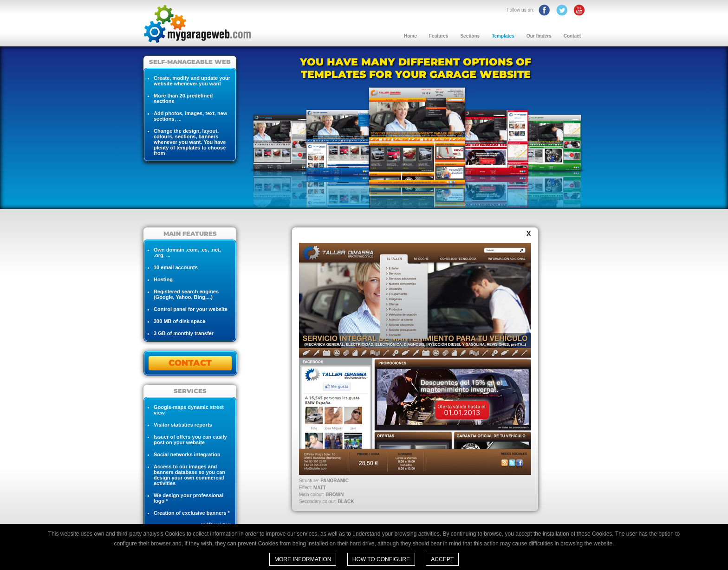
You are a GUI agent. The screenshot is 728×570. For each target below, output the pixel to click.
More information (303, 559)
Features (439, 36)
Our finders (539, 36)
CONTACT (190, 363)
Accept (442, 559)
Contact (572, 36)
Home (410, 36)
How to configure (381, 559)
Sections (470, 36)
